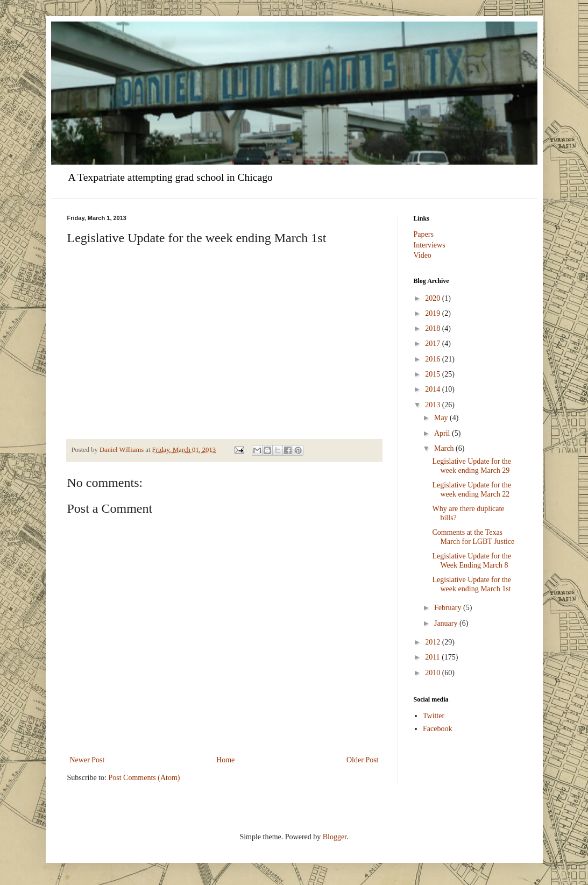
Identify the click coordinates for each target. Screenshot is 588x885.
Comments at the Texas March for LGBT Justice (473, 537)
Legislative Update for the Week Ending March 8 (472, 561)
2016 (434, 359)
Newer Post (87, 760)
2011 (433, 657)
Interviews (430, 245)
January (447, 623)
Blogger (335, 837)
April (443, 433)
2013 (434, 405)
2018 (434, 328)
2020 (434, 298)
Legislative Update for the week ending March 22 (472, 490)
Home (225, 760)
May (442, 418)
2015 (434, 374)
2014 (434, 389)
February (449, 608)
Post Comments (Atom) (144, 778)
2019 (434, 313)
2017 (434, 344)
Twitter (434, 716)
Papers (424, 234)
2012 (434, 642)
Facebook (437, 729)
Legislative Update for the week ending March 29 (472, 466)
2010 (434, 673)
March (445, 448)
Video (423, 255)
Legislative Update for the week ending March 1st (472, 584)
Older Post (363, 760)
